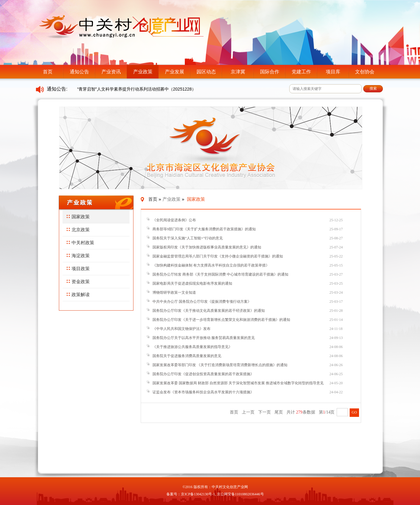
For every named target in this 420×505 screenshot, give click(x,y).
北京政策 (78, 230)
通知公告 (79, 72)
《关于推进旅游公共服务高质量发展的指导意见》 (192, 347)
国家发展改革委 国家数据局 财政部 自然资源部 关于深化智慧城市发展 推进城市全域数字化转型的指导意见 (238, 383)
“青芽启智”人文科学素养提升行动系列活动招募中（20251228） (136, 89)
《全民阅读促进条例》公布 (174, 220)
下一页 (265, 412)
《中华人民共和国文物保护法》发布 (181, 329)
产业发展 (175, 72)
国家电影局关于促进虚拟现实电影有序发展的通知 (192, 283)
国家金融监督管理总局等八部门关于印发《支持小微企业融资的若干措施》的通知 (218, 256)
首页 (48, 72)
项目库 (333, 72)
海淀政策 (78, 256)
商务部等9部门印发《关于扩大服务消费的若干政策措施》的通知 (204, 229)
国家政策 (78, 217)
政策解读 (78, 294)
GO (354, 412)
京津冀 (238, 72)
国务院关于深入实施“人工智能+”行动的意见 (188, 238)
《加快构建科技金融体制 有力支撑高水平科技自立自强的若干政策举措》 (211, 265)
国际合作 (270, 72)
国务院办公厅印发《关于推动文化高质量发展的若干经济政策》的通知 (209, 311)
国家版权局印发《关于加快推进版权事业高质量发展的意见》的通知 (207, 247)
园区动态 (206, 72)
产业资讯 (111, 72)
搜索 (373, 88)
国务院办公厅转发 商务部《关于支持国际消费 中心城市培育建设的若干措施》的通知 (220, 274)
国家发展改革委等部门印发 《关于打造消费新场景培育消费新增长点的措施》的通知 (220, 365)
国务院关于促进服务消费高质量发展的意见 (187, 356)
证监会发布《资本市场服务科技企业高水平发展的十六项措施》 (203, 392)
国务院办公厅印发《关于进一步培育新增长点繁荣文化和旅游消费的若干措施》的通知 (221, 320)
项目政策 (78, 268)
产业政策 (143, 72)
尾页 (279, 412)
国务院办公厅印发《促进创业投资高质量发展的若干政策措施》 (203, 374)
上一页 (248, 412)
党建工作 (301, 72)
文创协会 (365, 72)
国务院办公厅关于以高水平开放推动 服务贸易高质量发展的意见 (204, 338)
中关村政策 (80, 243)
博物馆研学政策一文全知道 (174, 292)
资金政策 (78, 281)
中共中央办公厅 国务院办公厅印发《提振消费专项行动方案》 (202, 302)
